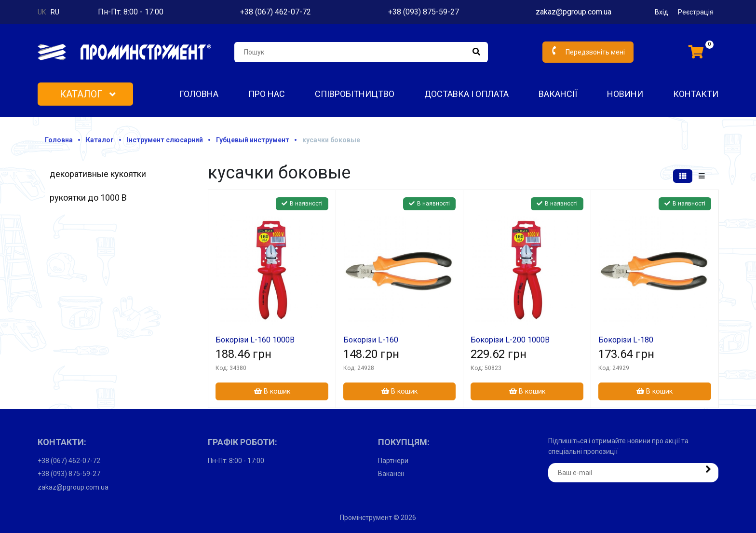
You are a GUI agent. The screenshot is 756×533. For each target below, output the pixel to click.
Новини (625, 94)
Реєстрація (696, 12)
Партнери (393, 461)
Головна (199, 94)
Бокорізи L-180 (626, 340)
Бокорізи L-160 (371, 340)
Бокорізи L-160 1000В (255, 340)
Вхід (661, 12)
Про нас (267, 94)
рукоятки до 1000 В (88, 198)
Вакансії (558, 94)
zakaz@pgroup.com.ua (574, 12)
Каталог (88, 94)
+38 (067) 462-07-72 (276, 12)
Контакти (696, 94)
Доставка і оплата (466, 94)
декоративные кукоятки (98, 174)
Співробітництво (355, 94)
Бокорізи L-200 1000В (510, 340)
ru (55, 12)
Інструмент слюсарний (165, 140)
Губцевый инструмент (253, 140)
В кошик (272, 391)
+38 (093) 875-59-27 (424, 12)
